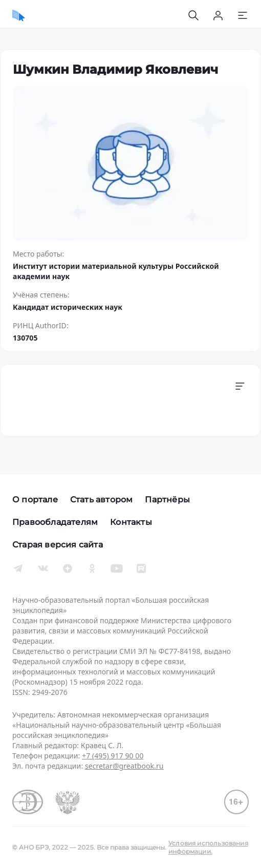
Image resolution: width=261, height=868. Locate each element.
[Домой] (19, 15)
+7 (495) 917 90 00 (113, 756)
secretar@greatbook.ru (124, 766)
